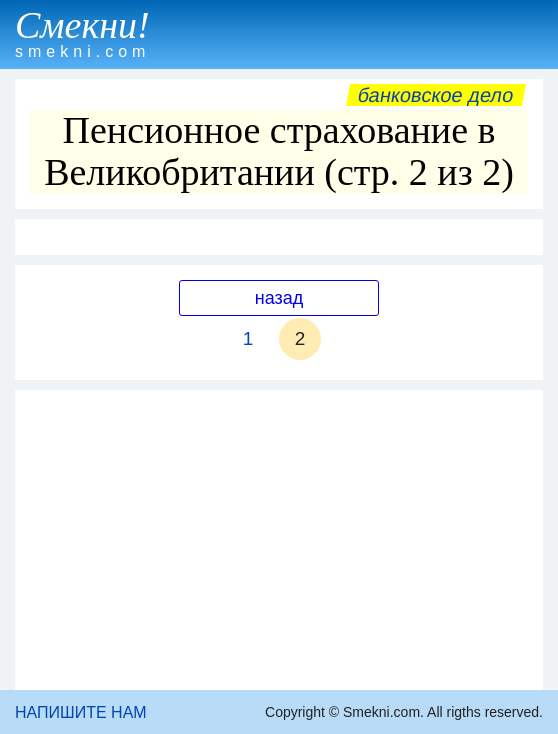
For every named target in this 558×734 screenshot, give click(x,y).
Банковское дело (435, 95)
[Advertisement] (279, 540)
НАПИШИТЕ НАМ (81, 712)
